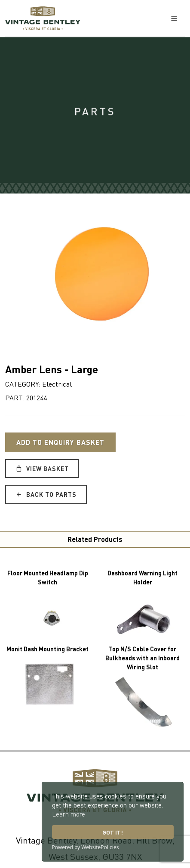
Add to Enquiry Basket (60, 442)
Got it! (113, 832)
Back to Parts (46, 494)
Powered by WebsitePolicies (86, 847)
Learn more (69, 814)
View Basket (42, 469)
